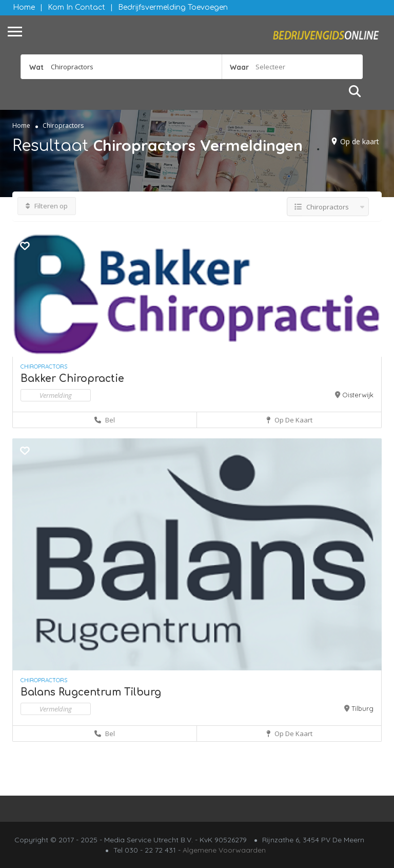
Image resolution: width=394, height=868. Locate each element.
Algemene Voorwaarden (224, 850)
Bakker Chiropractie (72, 379)
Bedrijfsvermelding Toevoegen (173, 7)
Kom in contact (76, 7)
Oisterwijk (358, 395)
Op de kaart (360, 141)
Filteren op (47, 206)
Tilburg (362, 708)
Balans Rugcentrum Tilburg (91, 692)
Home (24, 7)
